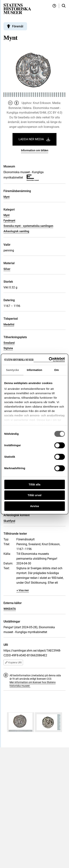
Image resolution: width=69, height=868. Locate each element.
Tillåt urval (34, 495)
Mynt (7, 197)
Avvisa (35, 506)
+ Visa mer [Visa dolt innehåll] (23, 590)
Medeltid (9, 324)
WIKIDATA (10, 609)
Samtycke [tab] (12, 370)
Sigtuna (8, 348)
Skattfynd (9, 521)
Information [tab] (35, 370)
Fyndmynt (9, 221)
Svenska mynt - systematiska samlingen (28, 226)
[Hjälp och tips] (54, 6)
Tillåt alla (35, 484)
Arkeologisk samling (16, 231)
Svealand (9, 343)
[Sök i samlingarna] (64, 6)
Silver (7, 269)
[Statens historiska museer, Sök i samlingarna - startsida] (17, 9)
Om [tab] (57, 370)
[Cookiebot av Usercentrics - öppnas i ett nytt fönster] (49, 360)
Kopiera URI (13, 662)
